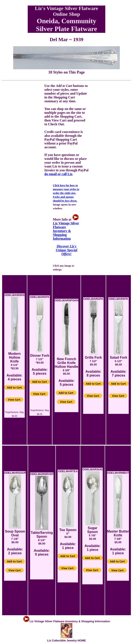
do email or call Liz (58, 174)
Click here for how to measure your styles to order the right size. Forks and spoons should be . (66, 193)
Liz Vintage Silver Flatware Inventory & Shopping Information (66, 229)
